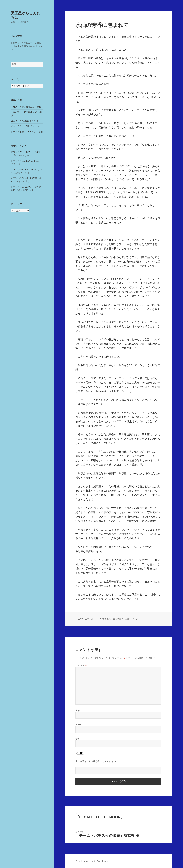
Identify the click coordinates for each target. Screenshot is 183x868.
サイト (79, 739)
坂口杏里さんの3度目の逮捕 (24, 121)
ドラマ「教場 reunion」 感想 (27, 132)
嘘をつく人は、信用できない (25, 126)
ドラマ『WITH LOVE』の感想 (26, 152)
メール (79, 725)
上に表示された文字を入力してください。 (97, 761)
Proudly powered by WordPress (92, 861)
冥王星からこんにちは (26, 15)
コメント (81, 665)
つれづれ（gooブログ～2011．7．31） (121, 619)
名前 (78, 710)
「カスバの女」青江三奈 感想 (26, 107)
